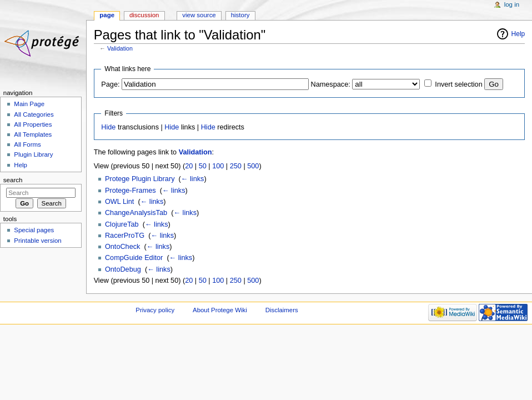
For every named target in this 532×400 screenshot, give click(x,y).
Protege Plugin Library (140, 179)
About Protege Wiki (220, 310)
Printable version (37, 241)
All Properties (33, 124)
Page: (110, 84)
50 (203, 166)
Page (107, 15)
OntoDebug (123, 269)
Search (13, 180)
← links (193, 179)
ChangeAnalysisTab (136, 213)
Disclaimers (282, 310)
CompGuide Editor (134, 258)
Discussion (144, 15)
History (240, 15)
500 (253, 166)
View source (199, 15)
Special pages (34, 230)
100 (218, 166)
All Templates (33, 134)
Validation (120, 48)
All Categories (34, 114)
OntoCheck (122, 247)
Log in (512, 4)
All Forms (27, 144)
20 (189, 166)
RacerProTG (125, 236)
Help (518, 34)
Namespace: (331, 84)
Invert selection (458, 84)
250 (236, 166)
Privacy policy (155, 310)
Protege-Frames (131, 191)
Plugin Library (33, 154)
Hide (108, 127)
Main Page (29, 104)
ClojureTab (122, 224)
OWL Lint (119, 202)
